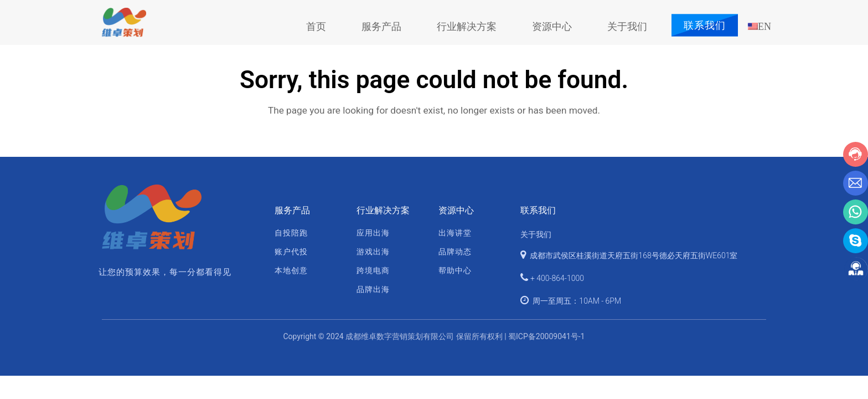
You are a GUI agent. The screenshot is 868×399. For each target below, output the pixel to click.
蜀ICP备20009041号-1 (546, 336)
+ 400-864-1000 (557, 278)
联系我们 (705, 25)
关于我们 (536, 234)
